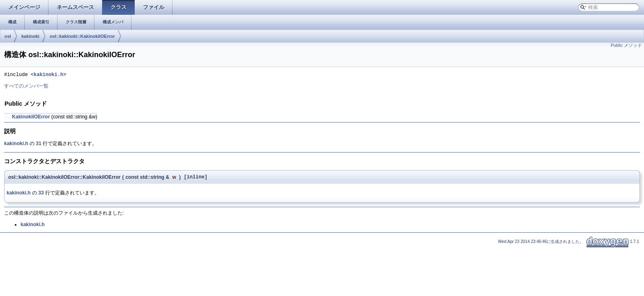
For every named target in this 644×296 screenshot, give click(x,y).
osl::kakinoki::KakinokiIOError (82, 36)
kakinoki (30, 36)
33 (41, 195)
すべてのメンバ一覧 (26, 87)
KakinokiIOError (31, 118)
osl (8, 36)
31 (38, 145)
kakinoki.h (48, 75)
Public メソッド (626, 45)
